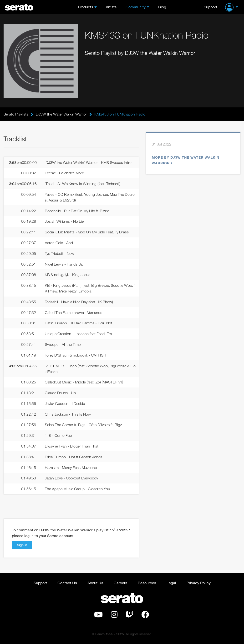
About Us (95, 583)
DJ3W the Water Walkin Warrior (61, 114)
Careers (120, 583)
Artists (111, 7)
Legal (171, 583)
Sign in (22, 545)
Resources (147, 583)
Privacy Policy (199, 583)
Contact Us (67, 583)
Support (210, 7)
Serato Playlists (16, 114)
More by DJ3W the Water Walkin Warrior (186, 160)
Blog (162, 7)
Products (86, 7)
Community (136, 7)
